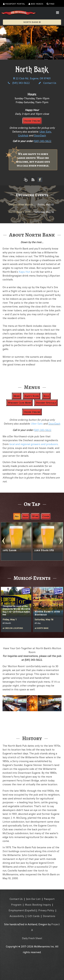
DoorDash (54, 424)
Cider (46, 516)
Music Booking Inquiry (38, 905)
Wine (35, 516)
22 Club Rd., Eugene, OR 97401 (32, 78)
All (17, 516)
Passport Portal (14, 4)
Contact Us (47, 83)
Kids (46, 396)
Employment (16, 910)
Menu (17, 396)
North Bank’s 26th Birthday (25, 212)
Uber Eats (37, 424)
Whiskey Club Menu (20, 403)
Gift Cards (34, 916)
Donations (49, 916)
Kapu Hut (24, 272)
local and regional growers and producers (34, 444)
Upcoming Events (32, 195)
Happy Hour (32, 396)
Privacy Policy (46, 910)
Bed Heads (36, 4)
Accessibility (17, 916)
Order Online (32, 121)
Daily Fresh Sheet (32, 938)
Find (51, 4)
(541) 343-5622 (19, 83)
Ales (25, 516)
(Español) (30, 910)
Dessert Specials (46, 403)
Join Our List (33, 899)
